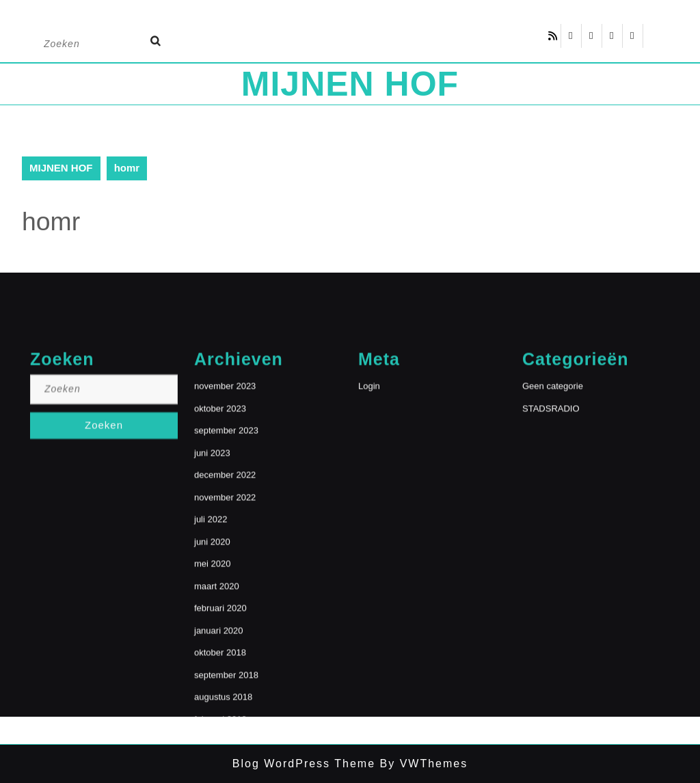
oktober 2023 (220, 540)
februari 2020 (220, 740)
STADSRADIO (551, 540)
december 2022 (225, 606)
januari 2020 (219, 762)
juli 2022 (211, 651)
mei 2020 (212, 695)
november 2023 (225, 518)
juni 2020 (212, 673)
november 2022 (225, 629)
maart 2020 (217, 718)
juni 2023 (212, 585)
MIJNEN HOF (350, 84)
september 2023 (226, 562)
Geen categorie (553, 518)
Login (369, 518)
